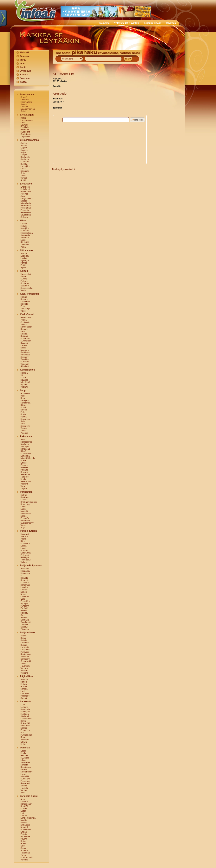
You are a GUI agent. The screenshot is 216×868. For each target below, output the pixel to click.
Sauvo (23, 848)
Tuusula (24, 788)
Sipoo (23, 267)
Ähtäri (23, 180)
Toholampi (25, 309)
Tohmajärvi (26, 560)
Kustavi (24, 809)
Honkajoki (25, 712)
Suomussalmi (27, 288)
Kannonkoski (26, 327)
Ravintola (171, 23)
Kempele (25, 580)
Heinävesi (25, 189)
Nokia (23, 460)
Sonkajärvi (25, 659)
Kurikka (24, 164)
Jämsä (24, 324)
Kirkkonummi (27, 772)
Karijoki (24, 155)
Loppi (23, 240)
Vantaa (24, 790)
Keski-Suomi (27, 314)
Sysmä (24, 698)
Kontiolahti (25, 543)
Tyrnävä (24, 624)
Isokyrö (24, 495)
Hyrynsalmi (26, 274)
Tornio (23, 431)
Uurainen (25, 362)
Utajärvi (24, 627)
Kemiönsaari (26, 804)
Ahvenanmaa (27, 94)
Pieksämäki (26, 208)
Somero (24, 850)
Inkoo (23, 760)
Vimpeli (24, 178)
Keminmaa (26, 403)
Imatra (23, 118)
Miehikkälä (25, 382)
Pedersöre (25, 518)
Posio (23, 414)
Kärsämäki (25, 585)
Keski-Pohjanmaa (30, 294)
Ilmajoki (24, 150)
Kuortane (25, 162)
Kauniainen (26, 767)
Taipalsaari (26, 136)
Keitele (24, 640)
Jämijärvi (25, 716)
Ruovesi (24, 472)
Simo (23, 424)
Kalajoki (24, 578)
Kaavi (23, 638)
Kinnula (24, 334)
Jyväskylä (26, 71)
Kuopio (24, 75)
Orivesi (24, 463)
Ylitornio (24, 433)
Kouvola (24, 380)
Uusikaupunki (27, 857)
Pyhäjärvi (25, 606)
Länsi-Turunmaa (28, 818)
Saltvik (24, 111)
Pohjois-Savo (27, 633)
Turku (23, 60)
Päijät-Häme (27, 676)
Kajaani (24, 276)
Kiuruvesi (25, 643)
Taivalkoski (26, 622)
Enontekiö (25, 393)
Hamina (24, 373)
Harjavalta (25, 709)
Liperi (23, 548)
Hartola (24, 682)
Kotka (23, 378)
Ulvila (23, 744)
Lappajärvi (25, 166)
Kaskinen (25, 497)
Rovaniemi (25, 419)
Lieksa (24, 546)
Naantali (24, 827)
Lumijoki (24, 590)
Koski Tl (24, 806)
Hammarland (26, 102)
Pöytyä (24, 839)
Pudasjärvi (25, 601)
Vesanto (24, 671)
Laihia (23, 507)
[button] (137, 120)
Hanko (24, 753)
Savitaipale (26, 134)
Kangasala (25, 449)
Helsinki (24, 53)
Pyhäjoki (24, 603)
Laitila (23, 811)
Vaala (23, 290)
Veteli (23, 311)
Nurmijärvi (25, 779)
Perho (23, 306)
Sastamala (25, 474)
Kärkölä (24, 689)
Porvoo (24, 263)
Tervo (23, 664)
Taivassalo (25, 853)
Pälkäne (24, 470)
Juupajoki (25, 446)
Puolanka (25, 283)
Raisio (23, 841)
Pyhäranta (25, 836)
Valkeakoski (26, 481)
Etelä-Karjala (27, 115)
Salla (23, 421)
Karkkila (24, 765)
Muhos (24, 592)
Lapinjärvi (25, 256)
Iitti (22, 375)
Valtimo (24, 562)
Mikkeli (24, 201)
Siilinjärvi (25, 657)
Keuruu (24, 331)
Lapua (23, 169)
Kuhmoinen (26, 341)
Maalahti (24, 511)
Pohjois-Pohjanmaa (31, 565)
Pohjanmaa (26, 492)
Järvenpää (25, 762)
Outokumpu (26, 553)
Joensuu (25, 78)
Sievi (23, 615)
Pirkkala (24, 467)
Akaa (23, 440)
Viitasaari (25, 364)
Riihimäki (25, 242)
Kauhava (25, 159)
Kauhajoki (25, 157)
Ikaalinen (25, 444)
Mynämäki (25, 825)
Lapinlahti (25, 647)
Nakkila (24, 728)
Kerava (24, 769)
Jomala (24, 104)
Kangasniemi (27, 198)
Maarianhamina (28, 109)
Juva (23, 196)
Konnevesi (25, 338)
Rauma (24, 737)
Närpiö (24, 516)
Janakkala (25, 235)
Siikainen (25, 740)
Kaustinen (25, 302)
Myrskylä (25, 260)
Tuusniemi (25, 666)
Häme (23, 221)
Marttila (24, 820)
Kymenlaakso (27, 370)
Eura (23, 705)
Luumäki (24, 125)
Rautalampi (26, 654)
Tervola (24, 428)
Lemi (23, 122)
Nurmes (24, 550)
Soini (23, 173)
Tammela (25, 245)
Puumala (25, 210)
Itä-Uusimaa (27, 250)
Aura (23, 799)
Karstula (24, 329)
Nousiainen (26, 829)
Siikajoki (24, 617)
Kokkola (24, 304)
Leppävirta (25, 650)
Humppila (25, 231)
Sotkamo (25, 286)
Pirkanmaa (26, 436)
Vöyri (23, 528)
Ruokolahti (25, 132)
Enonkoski (25, 187)
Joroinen (25, 194)
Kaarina (24, 802)
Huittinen (25, 714)
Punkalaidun (26, 735)
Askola (24, 253)
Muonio (24, 410)
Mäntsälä (25, 776)
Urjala (23, 479)
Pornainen (25, 781)
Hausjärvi (25, 228)
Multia (23, 348)
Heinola (24, 684)
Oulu (23, 64)
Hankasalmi (26, 317)
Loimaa (24, 815)
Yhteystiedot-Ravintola (127, 23)
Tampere (25, 56)
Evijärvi (24, 148)
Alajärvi (24, 143)
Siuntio (24, 786)
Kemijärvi (25, 400)
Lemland (25, 107)
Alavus (24, 145)
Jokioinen (25, 238)
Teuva (23, 176)
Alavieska (25, 569)
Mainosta (104, 23)
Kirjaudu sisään (153, 23)
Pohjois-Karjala (28, 531)
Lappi (23, 390)
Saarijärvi (25, 357)
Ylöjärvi (24, 488)
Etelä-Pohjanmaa (29, 140)
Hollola (24, 686)
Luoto (23, 509)
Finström (25, 100)
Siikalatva (25, 620)
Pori (22, 733)
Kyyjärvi (24, 343)
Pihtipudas (25, 355)
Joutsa (24, 320)
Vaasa (23, 82)
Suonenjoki (26, 661)
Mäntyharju (26, 203)
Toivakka (25, 359)
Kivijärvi (24, 336)
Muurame (25, 350)
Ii (21, 576)
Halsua (24, 297)
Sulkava (24, 217)
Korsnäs (24, 500)
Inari (23, 396)
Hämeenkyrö (26, 442)
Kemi (23, 398)
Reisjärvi (25, 613)
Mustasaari (26, 514)
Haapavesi (25, 573)
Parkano (24, 465)
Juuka (23, 539)
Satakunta (26, 702)
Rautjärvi (25, 129)
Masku (24, 822)
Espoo (23, 751)
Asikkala (24, 679)
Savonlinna (26, 215)
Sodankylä (25, 426)
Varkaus (24, 668)
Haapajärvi (26, 571)
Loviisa (24, 258)
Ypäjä (23, 247)
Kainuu (24, 271)
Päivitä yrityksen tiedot (63, 169)
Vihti (23, 793)
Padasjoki (25, 696)
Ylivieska (25, 629)
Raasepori (25, 783)
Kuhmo (24, 279)
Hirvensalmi (26, 191)
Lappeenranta (27, 120)
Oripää (24, 832)
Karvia (23, 721)
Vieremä (24, 673)
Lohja (23, 774)
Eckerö (24, 97)
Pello (23, 412)
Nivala (23, 594)
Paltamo (24, 281)
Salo (23, 846)
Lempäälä (25, 456)
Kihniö (23, 451)
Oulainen (25, 596)
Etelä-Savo (26, 184)
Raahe (24, 610)
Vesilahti (24, 484)
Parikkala (25, 127)
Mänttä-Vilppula (28, 458)
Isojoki (23, 152)
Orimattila (25, 693)
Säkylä (24, 742)
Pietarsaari (26, 521)
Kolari (23, 407)
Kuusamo (25, 583)
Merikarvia (25, 726)
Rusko (23, 843)
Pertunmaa (26, 205)
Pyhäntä (24, 608)
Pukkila (24, 265)
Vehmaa (24, 860)
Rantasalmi (26, 212)
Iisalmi (23, 636)
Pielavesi (25, 652)
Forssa (24, 224)
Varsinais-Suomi (29, 796)
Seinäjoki (25, 171)
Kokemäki (25, 723)
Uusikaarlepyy (27, 523)
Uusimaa (25, 748)
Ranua (24, 417)
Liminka (24, 587)
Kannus (24, 299)
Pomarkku (25, 730)
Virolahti (24, 387)
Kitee (23, 541)
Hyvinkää (25, 758)
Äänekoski (25, 366)
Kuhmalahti (26, 453)
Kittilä (23, 405)
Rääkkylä (25, 557)
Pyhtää (24, 384)
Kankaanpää (26, 719)
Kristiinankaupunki (29, 502)
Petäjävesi (25, 352)
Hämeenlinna (27, 233)
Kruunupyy (26, 504)
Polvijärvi (25, 555)
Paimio (24, 834)
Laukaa (24, 345)
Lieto (23, 813)
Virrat (23, 486)
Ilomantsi (25, 534)
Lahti (23, 67)
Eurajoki (24, 707)
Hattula (24, 226)
